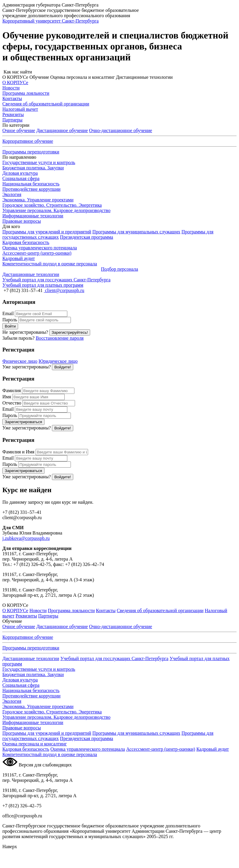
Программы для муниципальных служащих (136, 232)
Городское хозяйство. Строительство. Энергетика (52, 205)
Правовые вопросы (22, 221)
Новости (38, 611)
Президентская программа (86, 237)
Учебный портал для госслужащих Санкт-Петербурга (114, 658)
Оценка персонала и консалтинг (35, 744)
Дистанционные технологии (31, 658)
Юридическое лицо (58, 361)
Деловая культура (20, 173)
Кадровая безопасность (26, 749)
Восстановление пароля (60, 338)
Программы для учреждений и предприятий (47, 232)
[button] (120, 72)
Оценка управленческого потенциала (88, 749)
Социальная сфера (21, 178)
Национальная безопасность (31, 184)
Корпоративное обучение (28, 141)
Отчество (12, 403)
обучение (121, 130)
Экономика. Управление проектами (38, 200)
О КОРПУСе (15, 611)
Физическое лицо (20, 361)
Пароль (10, 320)
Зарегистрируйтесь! (70, 332)
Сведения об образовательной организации (160, 611)
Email (8, 313)
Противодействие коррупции (31, 189)
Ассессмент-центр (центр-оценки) (161, 749)
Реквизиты (26, 616)
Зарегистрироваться (23, 422)
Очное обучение (19, 130)
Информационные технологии (33, 216)
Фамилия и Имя (18, 452)
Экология (12, 194)
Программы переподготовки (31, 152)
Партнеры (48, 616)
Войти (10, 326)
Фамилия (12, 390)
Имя (7, 397)
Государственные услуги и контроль (39, 162)
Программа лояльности (71, 611)
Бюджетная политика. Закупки (33, 168)
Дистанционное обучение (62, 130)
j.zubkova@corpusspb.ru (26, 538)
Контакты (106, 611)
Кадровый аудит (213, 749)
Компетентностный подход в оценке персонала (50, 754)
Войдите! (63, 367)
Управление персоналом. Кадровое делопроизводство (56, 210)
